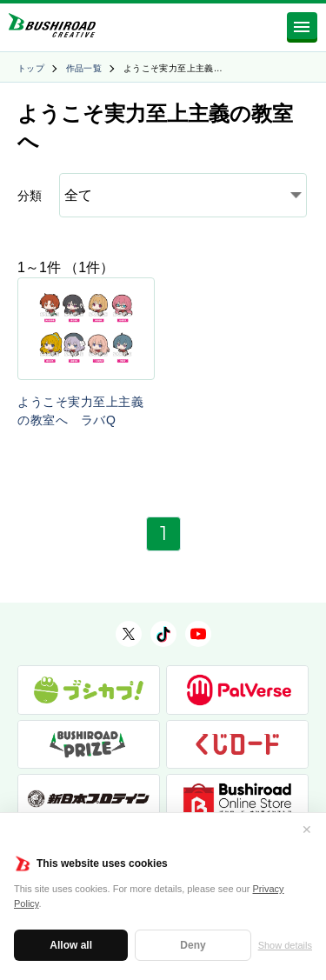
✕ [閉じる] (307, 830)
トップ (31, 68)
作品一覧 (84, 68)
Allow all (71, 945)
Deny (193, 945)
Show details (285, 945)
